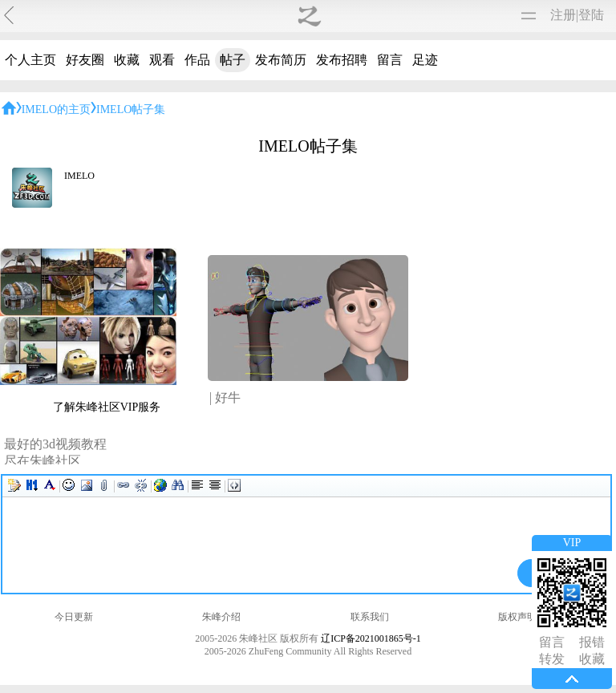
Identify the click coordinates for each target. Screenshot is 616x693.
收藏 (127, 60)
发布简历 (281, 60)
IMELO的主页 (56, 109)
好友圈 (85, 60)
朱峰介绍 (221, 617)
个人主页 (30, 60)
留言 (390, 60)
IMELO (79, 176)
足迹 (425, 60)
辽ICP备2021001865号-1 (371, 638)
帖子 (233, 60)
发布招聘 (342, 60)
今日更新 (74, 617)
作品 (197, 60)
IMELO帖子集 (131, 109)
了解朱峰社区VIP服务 (107, 407)
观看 (162, 60)
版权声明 (517, 617)
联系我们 (370, 617)
